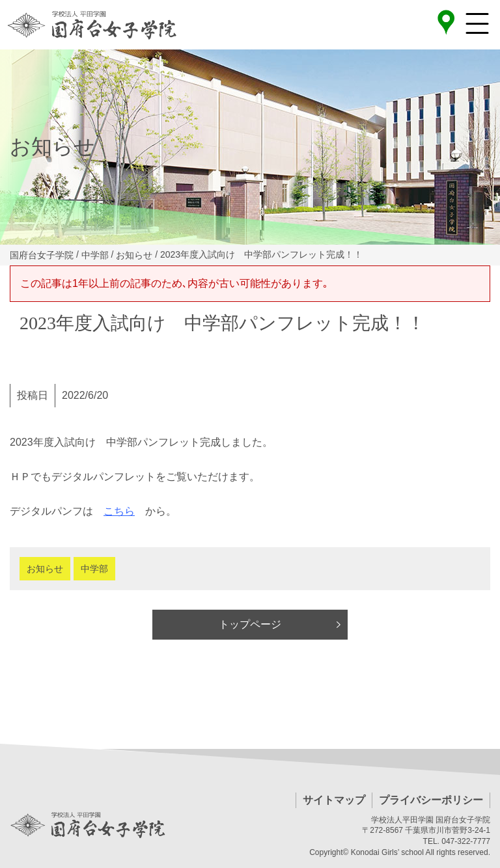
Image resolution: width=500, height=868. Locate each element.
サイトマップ (334, 800)
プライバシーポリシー (431, 800)
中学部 (94, 569)
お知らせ (45, 569)
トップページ (250, 624)
